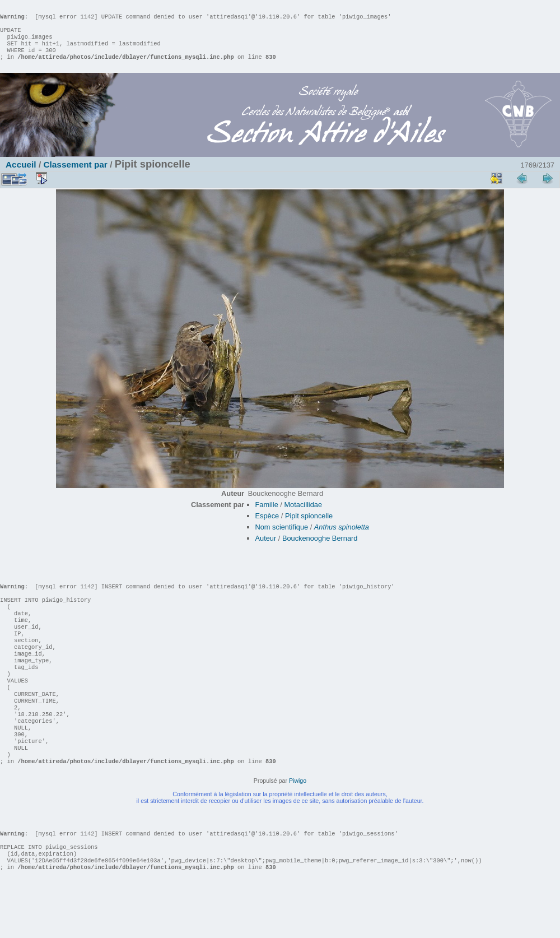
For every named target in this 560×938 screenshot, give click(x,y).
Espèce (267, 527)
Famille (267, 516)
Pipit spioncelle (309, 527)
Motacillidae (303, 516)
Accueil (21, 176)
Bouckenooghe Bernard (320, 549)
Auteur (266, 549)
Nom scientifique (282, 538)
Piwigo (298, 825)
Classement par (75, 176)
